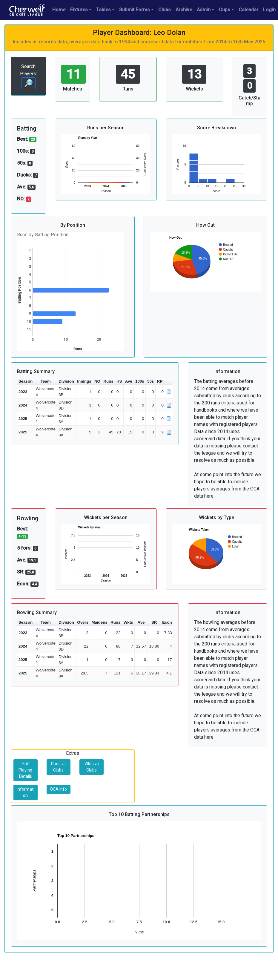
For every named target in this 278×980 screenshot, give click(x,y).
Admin (204, 10)
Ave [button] (129, 381)
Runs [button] (108, 381)
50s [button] (150, 381)
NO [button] (97, 381)
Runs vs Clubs (58, 767)
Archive (184, 10)
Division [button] (66, 381)
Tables (103, 10)
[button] (169, 382)
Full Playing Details (25, 770)
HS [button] (119, 381)
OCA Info (58, 789)
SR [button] (154, 622)
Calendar (248, 10)
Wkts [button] (128, 622)
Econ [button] (167, 622)
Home (59, 10)
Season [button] (26, 381)
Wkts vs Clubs (92, 767)
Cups (225, 10)
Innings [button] (84, 381)
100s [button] (140, 381)
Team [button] (46, 381)
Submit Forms (135, 10)
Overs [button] (83, 622)
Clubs (165, 10)
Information (26, 792)
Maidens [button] (99, 622)
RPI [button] (160, 381)
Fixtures (79, 10)
